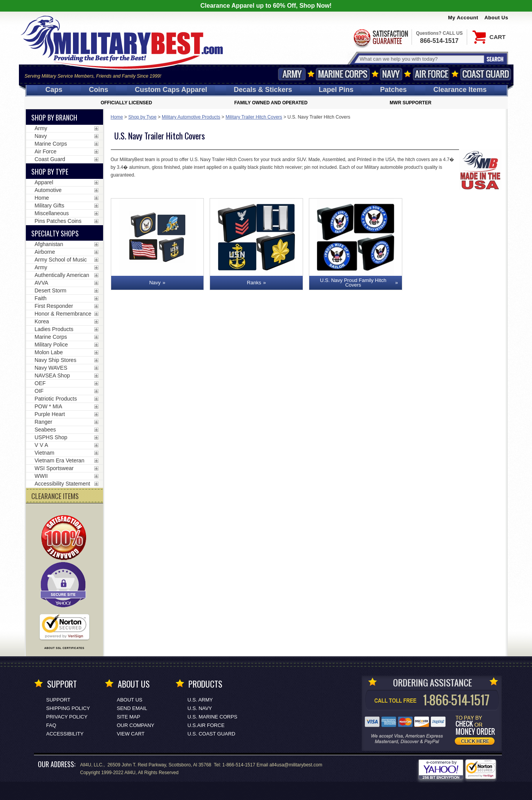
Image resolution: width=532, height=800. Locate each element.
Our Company (136, 725)
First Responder (54, 306)
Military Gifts (50, 206)
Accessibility (65, 734)
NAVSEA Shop (53, 375)
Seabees (45, 430)
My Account (463, 18)
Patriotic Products (56, 399)
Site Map (129, 717)
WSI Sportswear (54, 468)
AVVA (42, 283)
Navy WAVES (51, 368)
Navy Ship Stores (56, 360)
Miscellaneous (52, 213)
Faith (41, 298)
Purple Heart (50, 414)
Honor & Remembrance (63, 314)
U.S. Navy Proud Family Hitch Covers (353, 283)
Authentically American (62, 275)
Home (117, 117)
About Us (496, 18)
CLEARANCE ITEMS (55, 496)
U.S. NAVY (200, 708)
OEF (40, 383)
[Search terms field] (421, 59)
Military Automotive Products (191, 117)
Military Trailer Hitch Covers (254, 117)
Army (292, 74)
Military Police (51, 345)
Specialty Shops (55, 233)
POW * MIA (49, 406)
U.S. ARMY (200, 700)
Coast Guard (486, 74)
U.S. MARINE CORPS (213, 717)
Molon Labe (49, 352)
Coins (98, 90)
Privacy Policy (67, 717)
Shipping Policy (68, 708)
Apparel (44, 182)
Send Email (132, 708)
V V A (42, 445)
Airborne (45, 252)
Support (58, 700)
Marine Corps (343, 74)
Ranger (44, 422)
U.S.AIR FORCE (206, 725)
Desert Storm (51, 290)
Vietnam (45, 453)
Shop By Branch (54, 117)
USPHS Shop (51, 437)
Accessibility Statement (63, 484)
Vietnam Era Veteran (60, 460)
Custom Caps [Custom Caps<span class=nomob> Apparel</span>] (171, 90)
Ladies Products (54, 329)
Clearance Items (460, 90)
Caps (54, 90)
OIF (39, 391)
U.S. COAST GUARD (212, 734)
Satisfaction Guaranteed (380, 38)
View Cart (131, 734)
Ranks (254, 283)
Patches (393, 90)
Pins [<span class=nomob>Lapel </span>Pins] (336, 90)
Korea (42, 321)
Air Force (431, 74)
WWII (41, 476)
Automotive (48, 190)
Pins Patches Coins (58, 221)
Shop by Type (142, 117)
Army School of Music (61, 260)
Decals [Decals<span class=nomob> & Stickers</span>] (263, 90)
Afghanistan (49, 244)
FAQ (51, 725)
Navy (391, 74)
